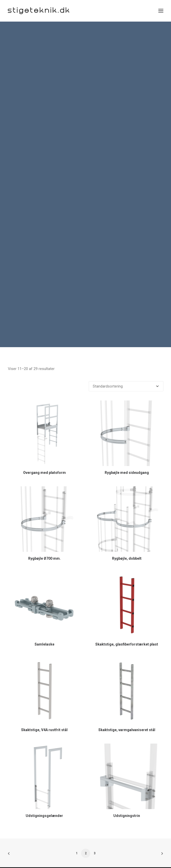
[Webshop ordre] (126, 375)
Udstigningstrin (127, 805)
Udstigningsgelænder (44, 805)
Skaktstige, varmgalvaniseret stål (127, 719)
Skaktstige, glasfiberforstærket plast (127, 633)
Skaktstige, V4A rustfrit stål (44, 719)
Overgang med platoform (44, 461)
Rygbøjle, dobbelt (127, 547)
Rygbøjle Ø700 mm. (44, 547)
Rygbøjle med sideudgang (127, 461)
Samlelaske (44, 633)
